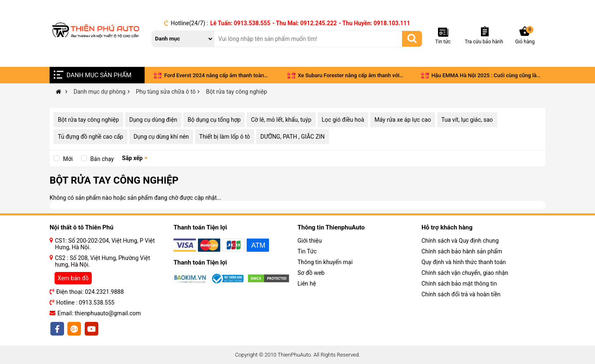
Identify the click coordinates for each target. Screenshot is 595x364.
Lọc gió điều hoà (343, 120)
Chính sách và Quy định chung (460, 241)
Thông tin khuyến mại (325, 262)
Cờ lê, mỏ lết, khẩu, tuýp (281, 120)
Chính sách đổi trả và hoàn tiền (461, 294)
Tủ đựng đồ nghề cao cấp (90, 137)
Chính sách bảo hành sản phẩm (462, 251)
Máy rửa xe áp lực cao (403, 120)
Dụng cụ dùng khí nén (161, 137)
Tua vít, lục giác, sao (467, 120)
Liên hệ (307, 284)
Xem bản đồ (73, 278)
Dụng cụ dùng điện (153, 120)
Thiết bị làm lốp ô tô (225, 137)
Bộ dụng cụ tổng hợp (214, 120)
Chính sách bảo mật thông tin (459, 284)
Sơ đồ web (311, 273)
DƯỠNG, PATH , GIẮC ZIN (293, 137)
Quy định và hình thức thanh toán (464, 262)
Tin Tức (307, 251)
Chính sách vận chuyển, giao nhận (465, 273)
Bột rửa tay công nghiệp (88, 120)
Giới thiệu (310, 241)
